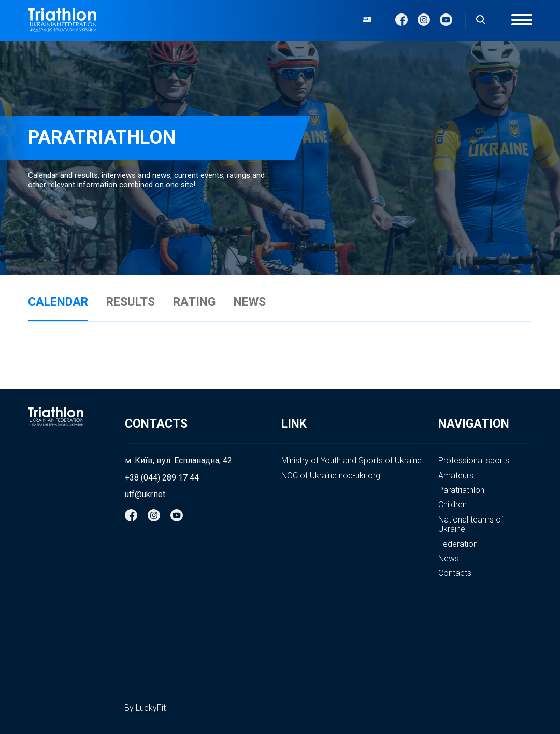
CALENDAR (58, 302)
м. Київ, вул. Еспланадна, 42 (178, 461)
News (449, 559)
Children (453, 505)
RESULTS (131, 302)
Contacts (455, 573)
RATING (194, 302)
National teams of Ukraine (471, 524)
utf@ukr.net (145, 495)
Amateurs (456, 476)
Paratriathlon (461, 490)
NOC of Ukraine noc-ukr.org (331, 476)
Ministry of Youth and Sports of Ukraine (351, 461)
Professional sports (474, 461)
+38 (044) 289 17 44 (162, 478)
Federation (458, 544)
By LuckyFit (145, 708)
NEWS (250, 302)
